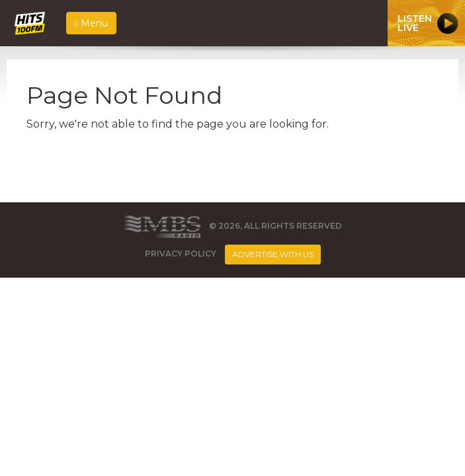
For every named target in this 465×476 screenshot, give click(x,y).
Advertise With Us (273, 254)
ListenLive (415, 23)
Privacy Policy (181, 254)
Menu (91, 23)
